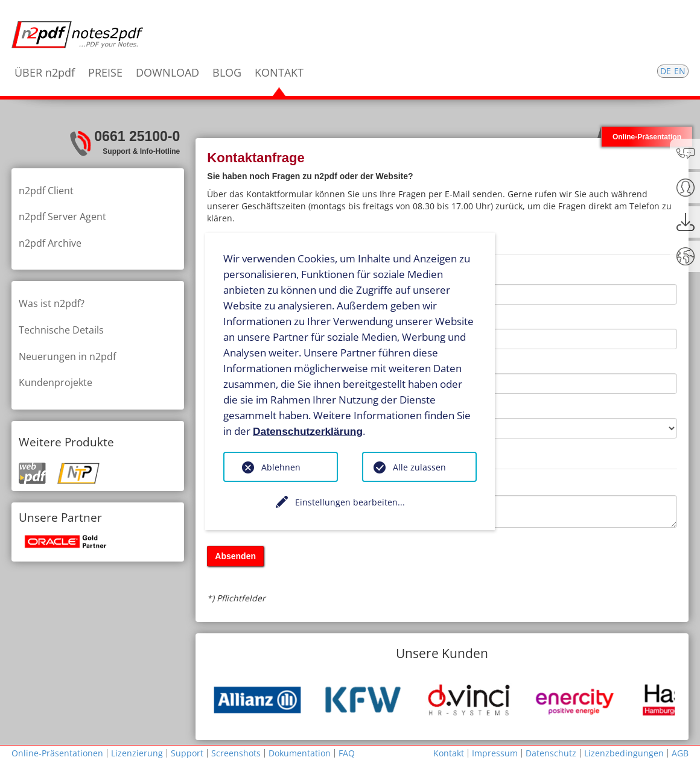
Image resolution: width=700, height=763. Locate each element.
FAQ (347, 753)
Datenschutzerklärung (308, 431)
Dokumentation (300, 753)
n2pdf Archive (50, 243)
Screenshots (236, 753)
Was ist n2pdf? (52, 303)
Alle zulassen (419, 467)
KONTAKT (279, 72)
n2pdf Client (46, 191)
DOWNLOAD (167, 72)
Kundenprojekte (56, 382)
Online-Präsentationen (57, 753)
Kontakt (449, 753)
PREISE (105, 72)
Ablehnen (281, 467)
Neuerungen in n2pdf (67, 356)
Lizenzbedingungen (624, 753)
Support (187, 753)
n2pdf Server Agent (62, 217)
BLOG (227, 72)
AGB (680, 753)
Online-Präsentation (647, 137)
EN (680, 71)
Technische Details (61, 330)
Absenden (235, 556)
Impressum (495, 753)
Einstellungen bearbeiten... (350, 502)
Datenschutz (551, 753)
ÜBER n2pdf (45, 72)
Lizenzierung (137, 753)
